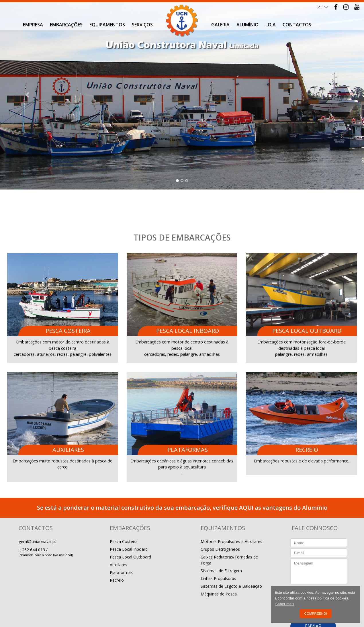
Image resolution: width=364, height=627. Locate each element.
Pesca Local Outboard (130, 527)
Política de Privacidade (25, 608)
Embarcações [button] (66, 25)
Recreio (117, 551)
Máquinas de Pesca (219, 564)
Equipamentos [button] (107, 25)
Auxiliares (119, 535)
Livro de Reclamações (110, 608)
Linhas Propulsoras (218, 549)
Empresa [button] (33, 25)
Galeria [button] (220, 25)
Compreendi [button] (315, 613)
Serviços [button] (142, 25)
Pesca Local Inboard (129, 520)
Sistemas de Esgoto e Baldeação (231, 557)
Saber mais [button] (285, 604)
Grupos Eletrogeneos (220, 520)
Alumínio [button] (247, 25)
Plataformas (121, 543)
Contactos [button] (297, 25)
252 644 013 (34, 520)
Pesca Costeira (124, 512)
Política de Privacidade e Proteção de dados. (320, 581)
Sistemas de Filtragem (221, 541)
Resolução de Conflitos (68, 608)
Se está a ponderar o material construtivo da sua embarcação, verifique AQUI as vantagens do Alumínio (182, 478)
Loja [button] (271, 25)
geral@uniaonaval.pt (37, 512)
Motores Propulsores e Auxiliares (231, 512)
